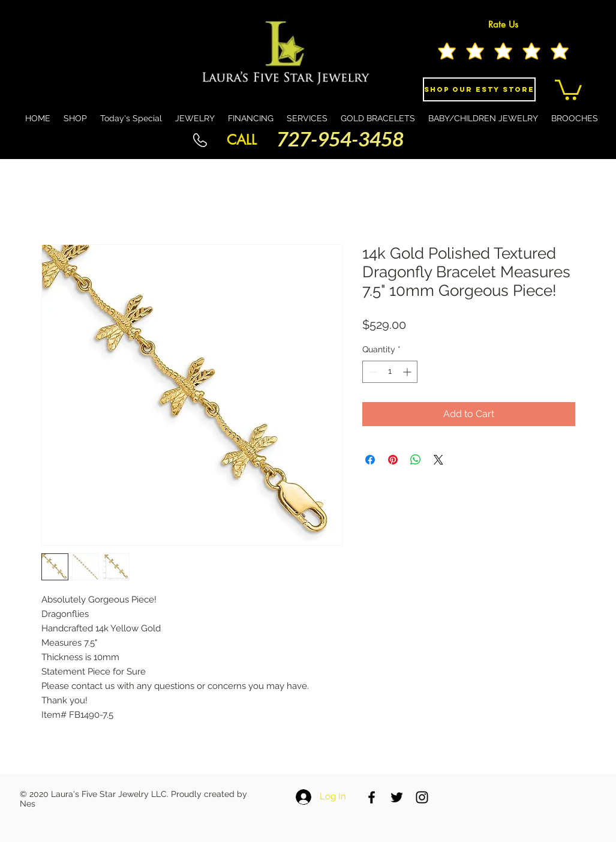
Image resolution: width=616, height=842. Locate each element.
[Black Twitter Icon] (397, 797)
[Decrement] (372, 372)
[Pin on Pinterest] (393, 460)
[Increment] (408, 372)
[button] (568, 89)
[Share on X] (438, 460)
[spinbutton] (390, 372)
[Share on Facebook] (370, 460)
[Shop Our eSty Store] (479, 89)
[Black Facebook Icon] (372, 797)
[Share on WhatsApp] (416, 460)
